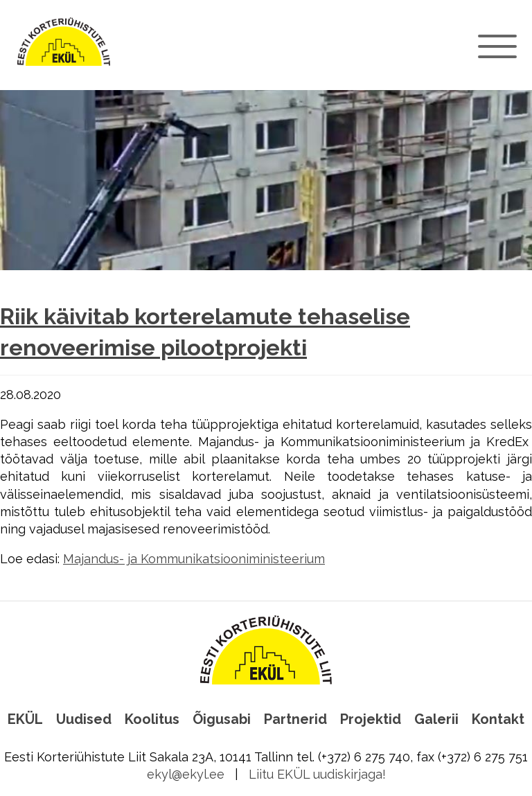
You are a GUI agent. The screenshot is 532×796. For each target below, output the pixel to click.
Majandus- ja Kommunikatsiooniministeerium (194, 559)
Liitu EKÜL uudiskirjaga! (317, 774)
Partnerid (295, 719)
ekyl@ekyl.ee (186, 774)
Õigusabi (222, 719)
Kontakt (498, 719)
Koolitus (152, 719)
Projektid (371, 719)
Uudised (84, 719)
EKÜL (25, 719)
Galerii (436, 719)
